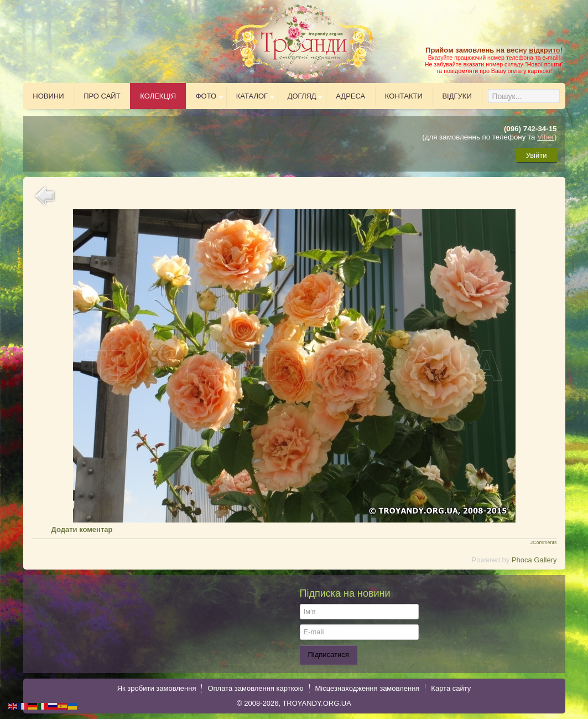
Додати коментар (82, 529)
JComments (543, 542)
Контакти (404, 96)
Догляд (302, 96)
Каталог (252, 96)
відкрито (544, 50)
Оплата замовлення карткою (255, 688)
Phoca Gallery (534, 560)
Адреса (350, 96)
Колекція (158, 96)
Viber (546, 137)
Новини (48, 96)
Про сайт (102, 96)
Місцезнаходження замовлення (368, 688)
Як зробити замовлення (157, 688)
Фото (206, 96)
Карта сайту (451, 688)
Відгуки (457, 96)
